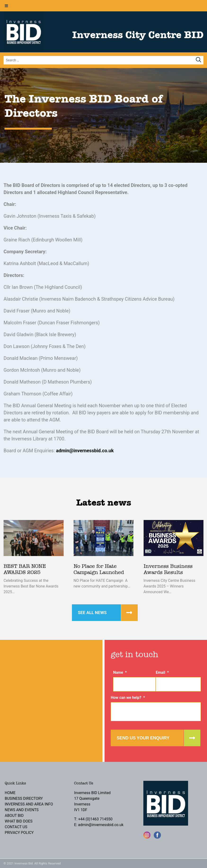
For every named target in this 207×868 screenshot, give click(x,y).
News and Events (22, 810)
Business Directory (24, 798)
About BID (14, 816)
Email (162, 672)
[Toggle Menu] (6, 6)
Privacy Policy (19, 833)
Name (120, 672)
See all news (92, 613)
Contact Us (16, 827)
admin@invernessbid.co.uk (85, 451)
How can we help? (128, 698)
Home (10, 793)
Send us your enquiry (143, 738)
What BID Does (19, 821)
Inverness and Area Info (29, 804)
